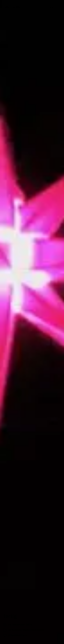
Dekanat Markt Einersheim (28, 630)
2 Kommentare (17, 635)
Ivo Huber (12, 7)
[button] (51, 7)
